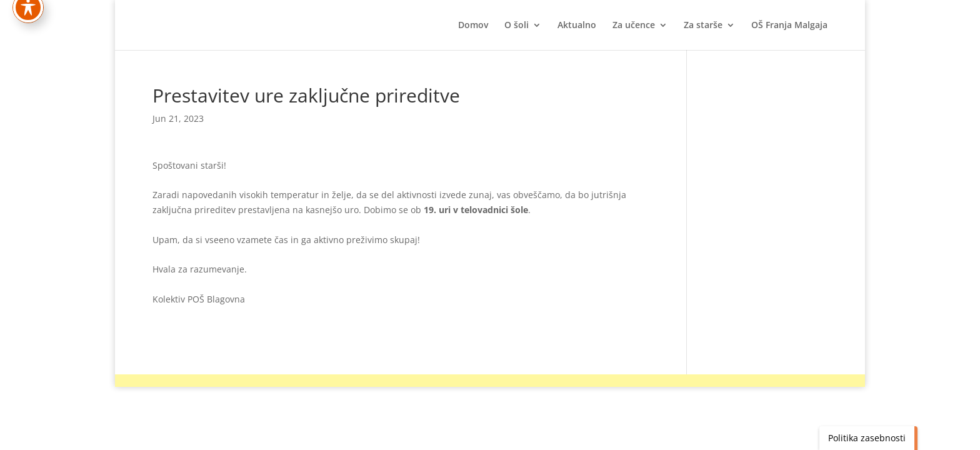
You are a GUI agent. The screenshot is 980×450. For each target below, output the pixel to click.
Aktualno (577, 26)
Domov (473, 26)
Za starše (703, 26)
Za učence (634, 26)
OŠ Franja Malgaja (789, 26)
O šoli (517, 26)
